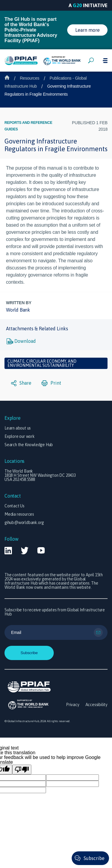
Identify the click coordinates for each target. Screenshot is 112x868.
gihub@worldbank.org (24, 523)
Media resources (19, 514)
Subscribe (94, 858)
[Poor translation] (22, 770)
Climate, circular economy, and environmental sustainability (42, 363)
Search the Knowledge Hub (29, 445)
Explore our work (20, 436)
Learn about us (18, 428)
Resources (29, 78)
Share (21, 383)
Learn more (88, 30)
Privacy (73, 705)
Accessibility (96, 705)
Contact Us (14, 506)
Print (51, 383)
